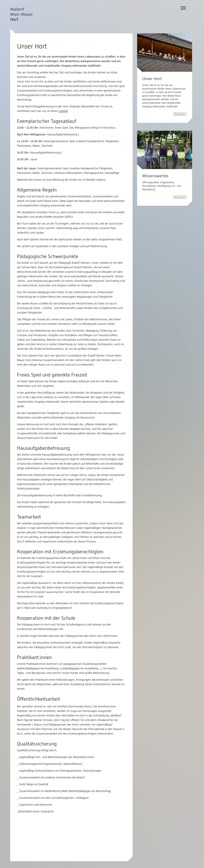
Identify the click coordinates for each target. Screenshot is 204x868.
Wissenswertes (155, 176)
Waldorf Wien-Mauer (21, 14)
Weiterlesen (180, 114)
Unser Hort (152, 79)
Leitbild (63, 111)
